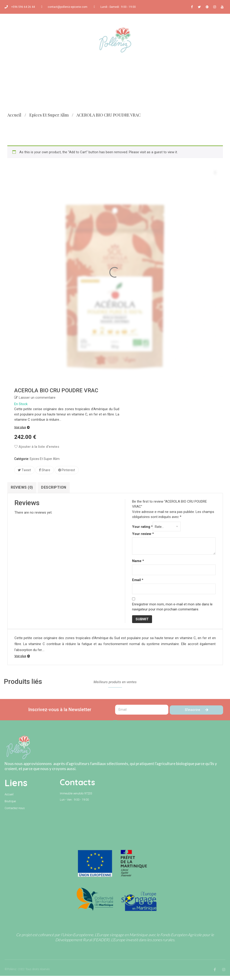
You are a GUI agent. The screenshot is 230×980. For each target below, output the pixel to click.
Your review (143, 538)
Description (58, 487)
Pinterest (67, 470)
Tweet (24, 470)
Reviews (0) (24, 487)
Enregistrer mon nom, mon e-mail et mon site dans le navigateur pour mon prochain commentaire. (172, 611)
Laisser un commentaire (37, 398)
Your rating (142, 531)
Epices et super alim (49, 115)
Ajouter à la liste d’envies (37, 447)
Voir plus (20, 427)
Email (138, 584)
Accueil (14, 115)
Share (45, 470)
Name (138, 565)
